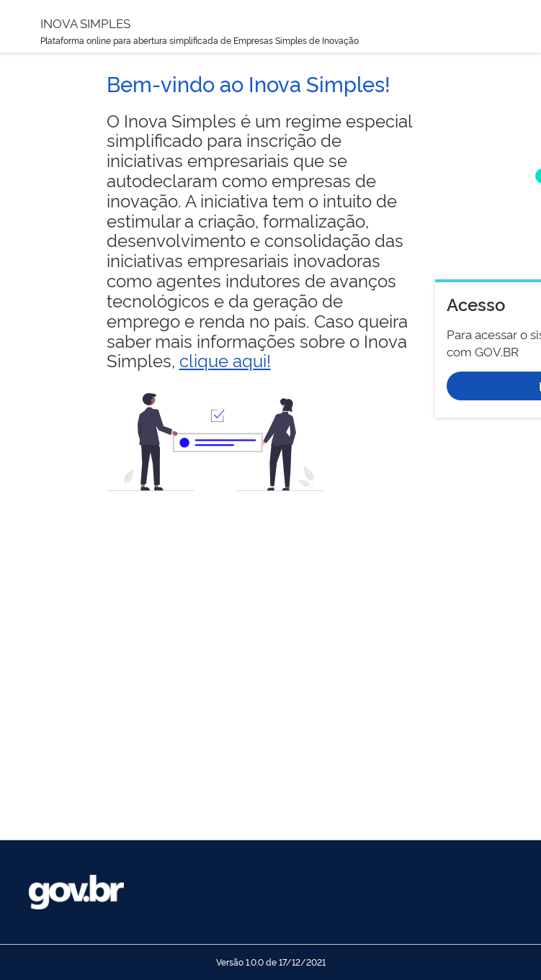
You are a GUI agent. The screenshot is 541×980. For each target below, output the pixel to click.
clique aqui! (225, 359)
